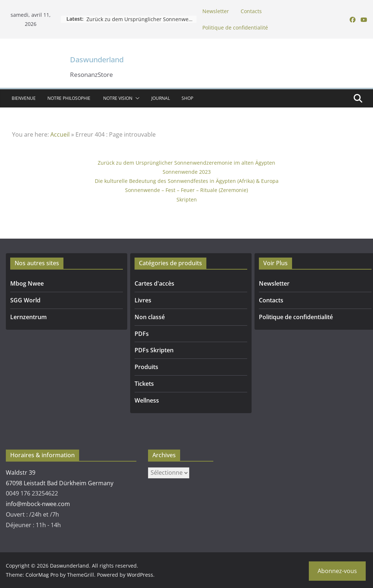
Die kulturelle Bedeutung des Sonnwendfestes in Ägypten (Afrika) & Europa (187, 181)
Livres (143, 300)
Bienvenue (24, 98)
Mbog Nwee (27, 283)
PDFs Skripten (154, 350)
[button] (136, 98)
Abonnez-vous (337, 571)
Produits (146, 367)
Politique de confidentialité (235, 28)
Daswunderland (97, 60)
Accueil (60, 134)
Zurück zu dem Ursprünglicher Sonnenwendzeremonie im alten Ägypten (186, 163)
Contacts (251, 11)
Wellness (147, 400)
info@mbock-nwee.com (38, 504)
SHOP (187, 98)
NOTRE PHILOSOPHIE (69, 98)
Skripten (187, 199)
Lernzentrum (28, 317)
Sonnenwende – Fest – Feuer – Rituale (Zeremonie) (186, 190)
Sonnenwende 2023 (187, 172)
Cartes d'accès (154, 283)
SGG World (25, 300)
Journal (161, 98)
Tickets (144, 384)
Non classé (150, 317)
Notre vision (118, 98)
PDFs (142, 334)
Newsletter (216, 11)
